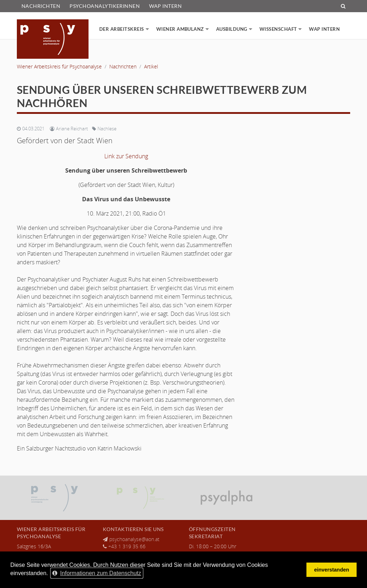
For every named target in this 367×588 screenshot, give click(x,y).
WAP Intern (165, 6)
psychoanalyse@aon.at (134, 539)
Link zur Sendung (126, 156)
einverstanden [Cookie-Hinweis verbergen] (332, 570)
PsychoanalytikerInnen (105, 6)
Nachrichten (41, 6)
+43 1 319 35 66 (127, 546)
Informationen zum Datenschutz (97, 573)
